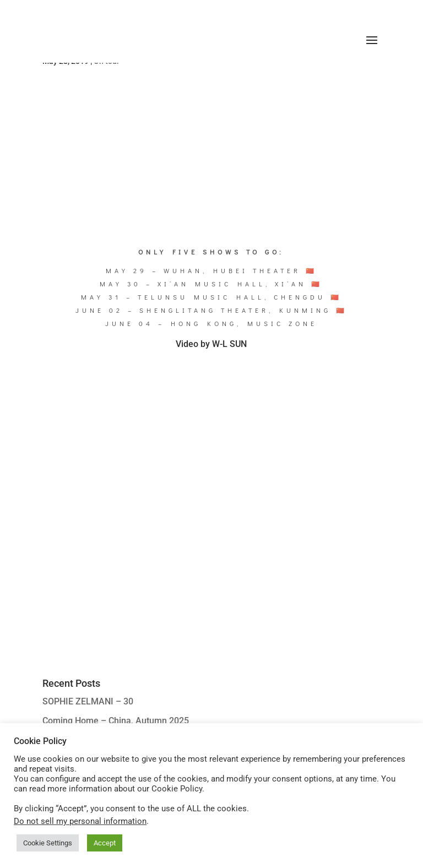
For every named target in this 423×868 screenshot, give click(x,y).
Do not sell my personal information (80, 821)
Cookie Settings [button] (48, 843)
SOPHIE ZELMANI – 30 (88, 701)
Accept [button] (105, 843)
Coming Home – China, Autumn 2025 (116, 721)
